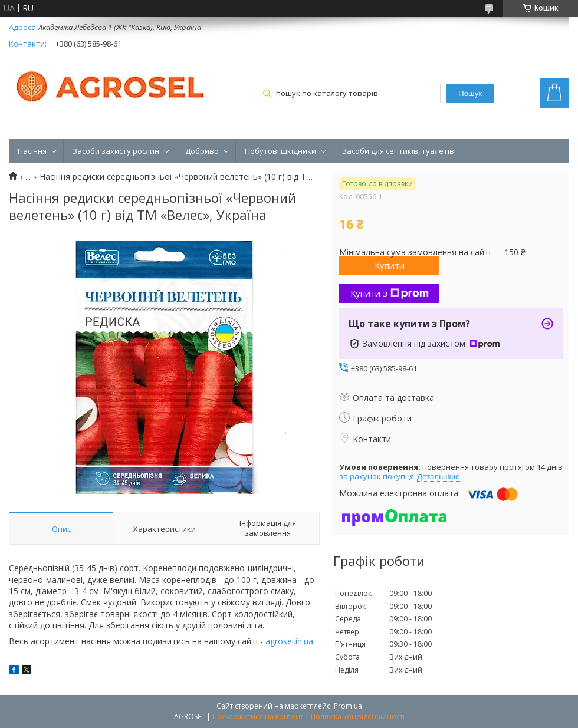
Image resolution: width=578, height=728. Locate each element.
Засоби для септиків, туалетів (398, 151)
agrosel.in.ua (289, 641)
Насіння (32, 151)
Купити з (390, 293)
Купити (390, 265)
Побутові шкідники (280, 151)
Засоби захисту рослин (116, 151)
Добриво (202, 151)
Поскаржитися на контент (258, 717)
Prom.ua (348, 706)
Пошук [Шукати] (470, 93)
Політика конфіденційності (358, 717)
